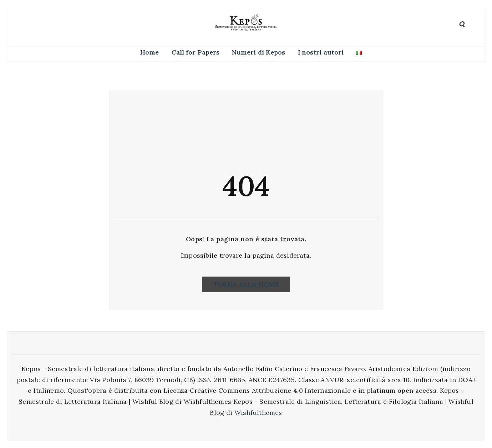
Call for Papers (196, 52)
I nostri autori (321, 52)
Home (149, 52)
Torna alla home (246, 284)
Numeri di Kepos (258, 52)
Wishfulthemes (258, 413)
